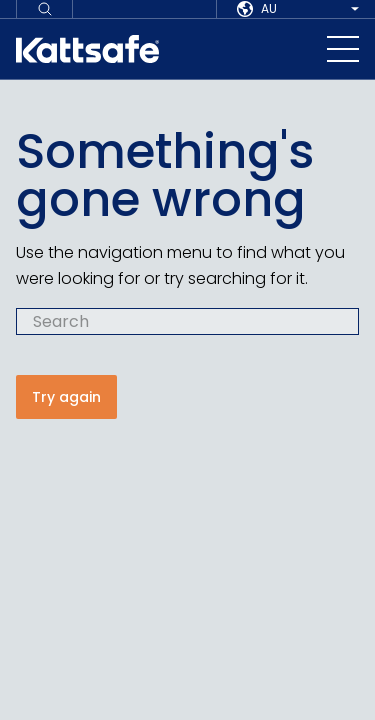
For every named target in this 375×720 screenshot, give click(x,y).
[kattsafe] (87, 49)
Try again (66, 397)
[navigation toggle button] (343, 49)
